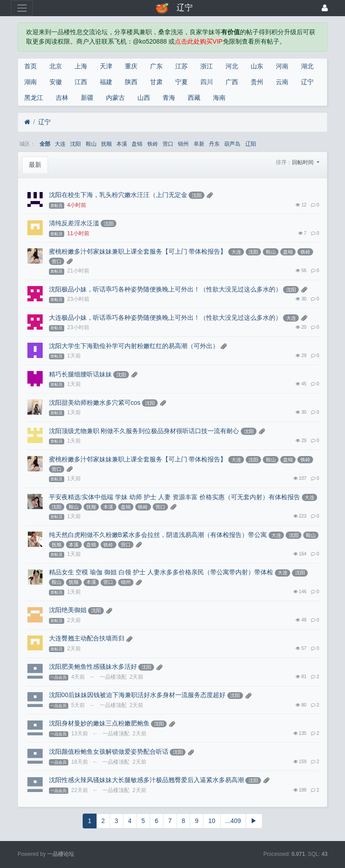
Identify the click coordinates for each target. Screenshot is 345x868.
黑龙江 (34, 98)
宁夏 (181, 82)
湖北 (307, 66)
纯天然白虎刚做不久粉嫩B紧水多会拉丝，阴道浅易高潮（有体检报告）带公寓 (158, 535)
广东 (156, 66)
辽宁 (307, 82)
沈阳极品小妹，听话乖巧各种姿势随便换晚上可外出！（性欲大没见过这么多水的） (165, 289)
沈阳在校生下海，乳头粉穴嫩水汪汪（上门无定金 (118, 195)
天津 (106, 66)
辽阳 (251, 144)
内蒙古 (115, 98)
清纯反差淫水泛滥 (74, 223)
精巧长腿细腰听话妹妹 (80, 374)
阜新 (199, 144)
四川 (207, 82)
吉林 (62, 98)
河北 (232, 66)
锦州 (183, 144)
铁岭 (153, 144)
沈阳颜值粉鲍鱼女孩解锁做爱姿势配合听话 (109, 752)
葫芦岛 (232, 144)
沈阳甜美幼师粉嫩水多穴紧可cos (95, 403)
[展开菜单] (22, 8)
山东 (257, 66)
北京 (56, 66)
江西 (81, 82)
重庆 (131, 66)
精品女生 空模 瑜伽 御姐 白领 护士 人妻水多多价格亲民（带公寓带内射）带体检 (161, 572)
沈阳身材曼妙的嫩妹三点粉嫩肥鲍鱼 (99, 723)
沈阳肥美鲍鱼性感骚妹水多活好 (93, 667)
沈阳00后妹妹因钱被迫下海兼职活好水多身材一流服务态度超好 (137, 695)
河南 (282, 66)
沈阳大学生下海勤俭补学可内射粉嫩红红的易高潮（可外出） (134, 346)
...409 (233, 821)
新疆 (87, 98)
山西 (144, 98)
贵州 (257, 82)
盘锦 (137, 144)
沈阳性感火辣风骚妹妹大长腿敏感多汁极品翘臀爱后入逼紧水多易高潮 (146, 780)
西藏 (194, 98)
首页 (31, 66)
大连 (60, 144)
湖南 (31, 82)
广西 (232, 82)
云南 (282, 82)
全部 (45, 144)
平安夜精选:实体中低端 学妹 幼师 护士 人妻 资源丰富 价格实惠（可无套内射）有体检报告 (175, 497)
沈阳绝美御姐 (68, 610)
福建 (106, 82)
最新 (35, 165)
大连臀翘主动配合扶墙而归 (87, 638)
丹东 (214, 144)
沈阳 (75, 144)
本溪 (122, 144)
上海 (81, 66)
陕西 (131, 82)
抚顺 (106, 144)
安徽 (56, 82)
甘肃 (156, 82)
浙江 (207, 66)
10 (212, 821)
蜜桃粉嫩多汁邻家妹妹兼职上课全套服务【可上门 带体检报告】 (138, 251)
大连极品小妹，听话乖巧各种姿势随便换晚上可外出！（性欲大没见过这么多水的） (165, 318)
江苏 (181, 66)
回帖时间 (303, 162)
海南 (219, 98)
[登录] (325, 8)
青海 (169, 98)
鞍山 (91, 144)
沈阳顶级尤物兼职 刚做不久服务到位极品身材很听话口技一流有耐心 (144, 431)
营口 (168, 144)
